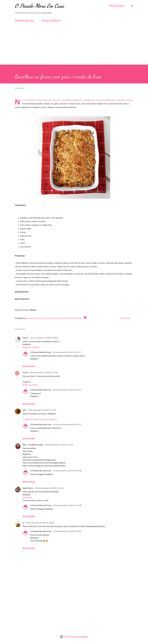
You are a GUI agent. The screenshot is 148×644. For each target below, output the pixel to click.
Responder (29, 366)
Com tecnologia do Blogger (74, 637)
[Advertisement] (74, 47)
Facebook (42, 419)
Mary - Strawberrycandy (33, 445)
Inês (24, 410)
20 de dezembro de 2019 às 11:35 (59, 445)
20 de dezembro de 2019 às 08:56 (44, 338)
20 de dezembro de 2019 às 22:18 (67, 471)
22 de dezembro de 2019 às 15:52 (67, 531)
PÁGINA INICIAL (25, 21)
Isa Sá (25, 372)
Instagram (53, 419)
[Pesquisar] (116, 6)
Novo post (27, 497)
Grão (45, 318)
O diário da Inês (30, 419)
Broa (39, 318)
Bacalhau (31, 318)
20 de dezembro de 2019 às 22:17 (67, 352)
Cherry (26, 338)
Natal (51, 318)
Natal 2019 (60, 318)
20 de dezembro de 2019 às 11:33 (42, 410)
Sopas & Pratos (74, 318)
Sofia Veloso (28, 488)
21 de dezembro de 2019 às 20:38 (40, 523)
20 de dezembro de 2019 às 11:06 (43, 372)
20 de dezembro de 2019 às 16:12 (50, 488)
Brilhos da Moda (30, 385)
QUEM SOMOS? (51, 21)
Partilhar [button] (125, 318)
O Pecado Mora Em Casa (40, 6)
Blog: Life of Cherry (31, 347)
